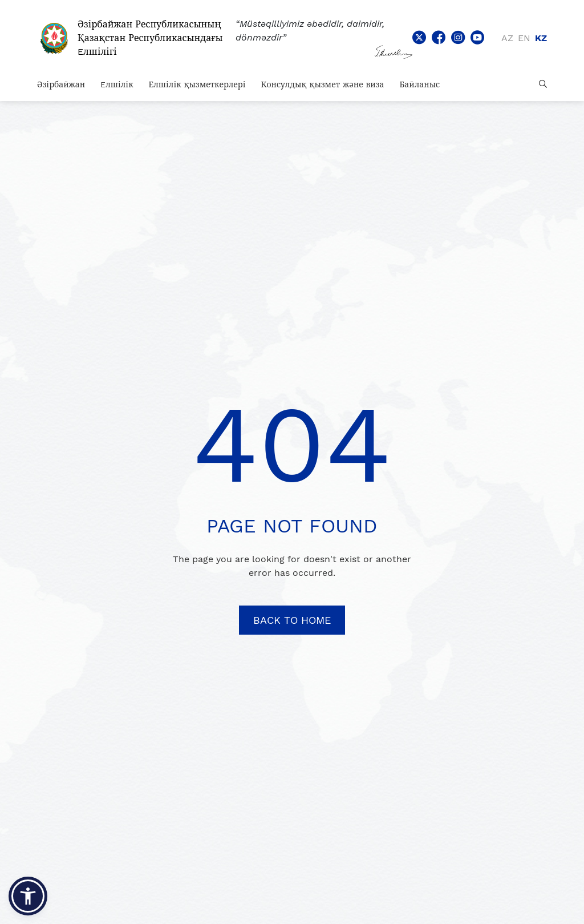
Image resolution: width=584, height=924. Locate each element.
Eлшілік (117, 84)
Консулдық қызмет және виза (323, 84)
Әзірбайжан (61, 84)
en (524, 38)
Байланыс (419, 84)
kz (541, 38)
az (507, 38)
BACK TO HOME (292, 620)
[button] (28, 896)
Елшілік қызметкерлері (197, 84)
